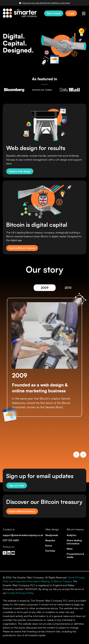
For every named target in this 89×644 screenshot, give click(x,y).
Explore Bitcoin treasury (22, 248)
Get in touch (54, 13)
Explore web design (20, 171)
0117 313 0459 (11, 540)
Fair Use (9, 581)
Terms (71, 577)
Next (83, 455)
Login (71, 13)
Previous (76, 455)
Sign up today (17, 485)
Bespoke (50, 540)
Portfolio (50, 551)
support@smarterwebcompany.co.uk (23, 535)
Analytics (72, 535)
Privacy (81, 577)
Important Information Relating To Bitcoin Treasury (44, 581)
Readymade (52, 535)
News (70, 549)
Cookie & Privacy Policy (20, 593)
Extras (49, 546)
